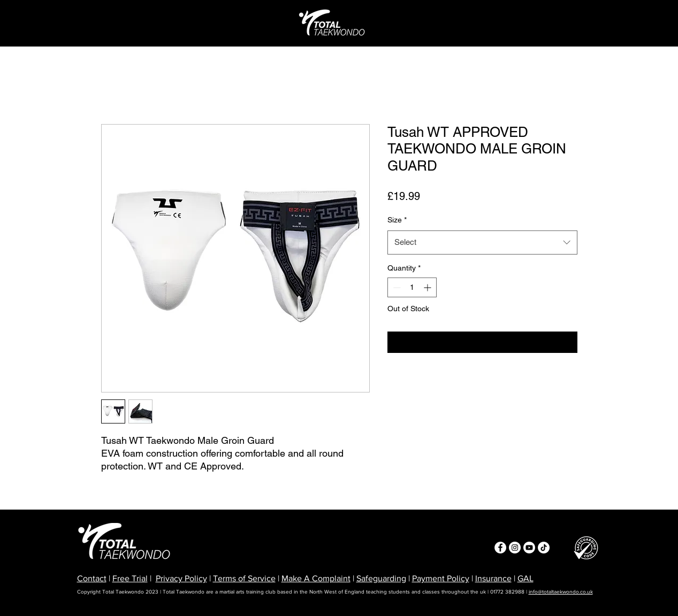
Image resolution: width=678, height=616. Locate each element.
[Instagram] (515, 548)
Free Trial (130, 578)
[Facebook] (500, 548)
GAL (525, 578)
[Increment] (428, 287)
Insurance (493, 578)
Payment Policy (441, 578)
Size (397, 220)
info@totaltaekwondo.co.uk (561, 592)
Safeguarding (381, 578)
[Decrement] (396, 287)
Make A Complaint (316, 578)
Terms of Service (244, 578)
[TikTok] (544, 548)
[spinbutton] (412, 287)
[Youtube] (529, 548)
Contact (92, 578)
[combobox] (482, 242)
